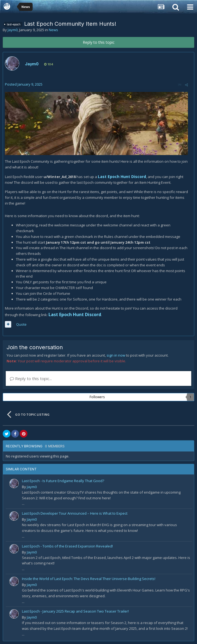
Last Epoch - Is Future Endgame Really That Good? (63, 481)
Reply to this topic (99, 42)
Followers (97, 397)
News (53, 30)
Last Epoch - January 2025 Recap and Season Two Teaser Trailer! (75, 611)
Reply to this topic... (31, 378)
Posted (24, 84)
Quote (21, 324)
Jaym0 (13, 30)
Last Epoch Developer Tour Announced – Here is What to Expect (75, 513)
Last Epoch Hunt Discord (122, 177)
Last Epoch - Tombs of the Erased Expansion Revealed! (67, 546)
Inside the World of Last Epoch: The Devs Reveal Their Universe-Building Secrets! (89, 579)
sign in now (116, 355)
